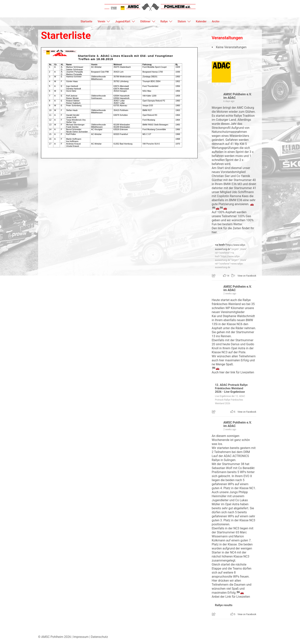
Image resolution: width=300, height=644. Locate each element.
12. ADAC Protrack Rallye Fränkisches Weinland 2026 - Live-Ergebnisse (231, 388)
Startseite (86, 21)
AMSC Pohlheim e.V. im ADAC (238, 96)
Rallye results (224, 605)
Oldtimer (145, 21)
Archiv (216, 21)
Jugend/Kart (123, 21)
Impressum (81, 637)
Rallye (164, 21)
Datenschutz (99, 637)
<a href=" (221, 245)
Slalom (182, 21)
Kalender (201, 21)
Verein (101, 21)
